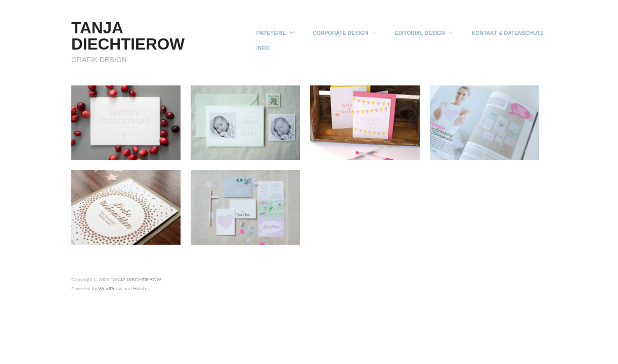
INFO (263, 48)
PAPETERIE (271, 33)
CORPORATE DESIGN (340, 33)
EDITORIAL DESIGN (420, 33)
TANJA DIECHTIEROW (128, 36)
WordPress (110, 288)
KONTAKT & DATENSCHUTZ (508, 33)
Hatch (139, 288)
